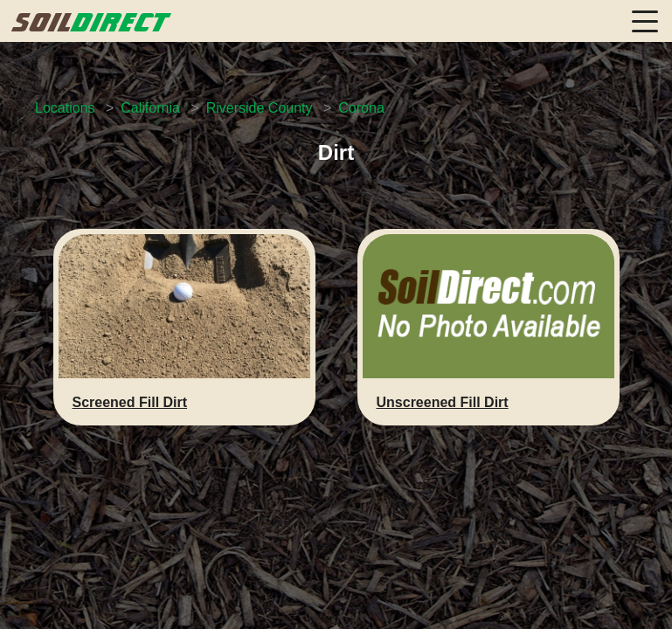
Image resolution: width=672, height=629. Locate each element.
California (150, 108)
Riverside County (260, 108)
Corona (361, 108)
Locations (65, 108)
